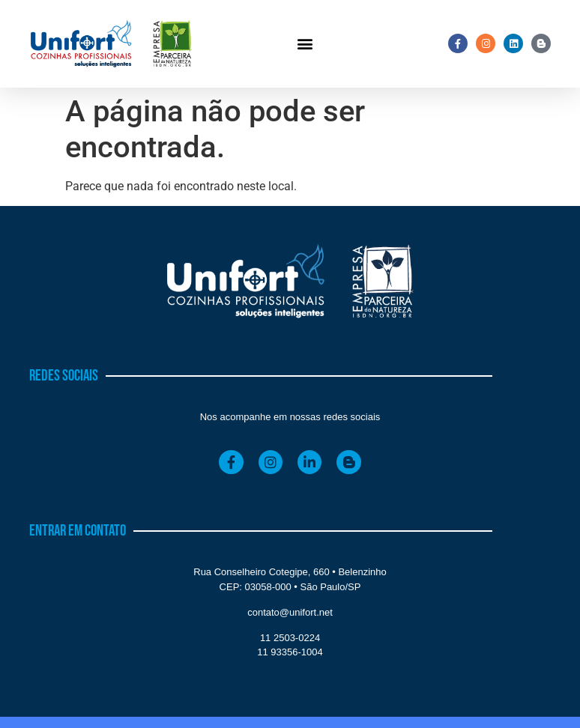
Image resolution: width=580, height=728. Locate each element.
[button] (305, 44)
